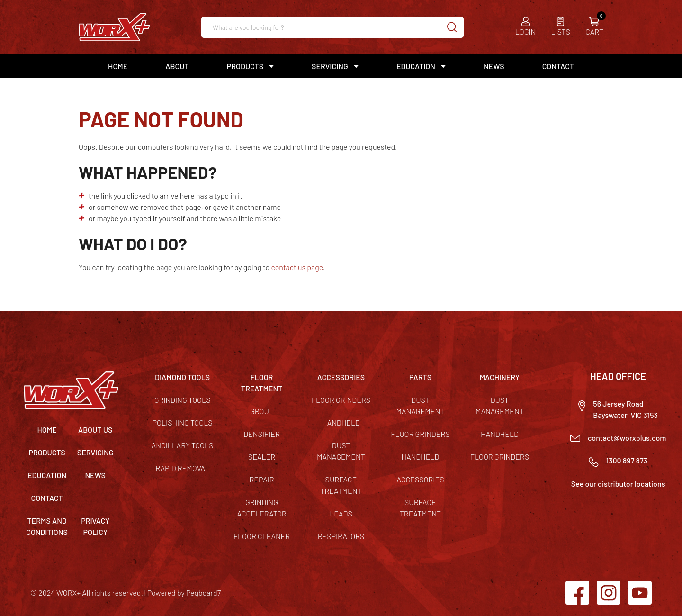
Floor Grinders (341, 400)
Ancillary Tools (183, 445)
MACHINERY (500, 377)
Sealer (262, 457)
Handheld (341, 422)
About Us (95, 430)
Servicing (330, 66)
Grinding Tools (183, 400)
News (494, 66)
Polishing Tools (183, 422)
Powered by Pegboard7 (184, 593)
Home (118, 66)
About (177, 66)
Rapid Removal (182, 468)
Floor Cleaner (262, 536)
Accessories (420, 479)
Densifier (262, 434)
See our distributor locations (618, 484)
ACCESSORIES (341, 377)
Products (245, 66)
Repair (261, 479)
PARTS (420, 377)
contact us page (297, 267)
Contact (558, 66)
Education (416, 66)
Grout (262, 411)
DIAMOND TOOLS (182, 377)
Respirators (341, 536)
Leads (341, 513)
